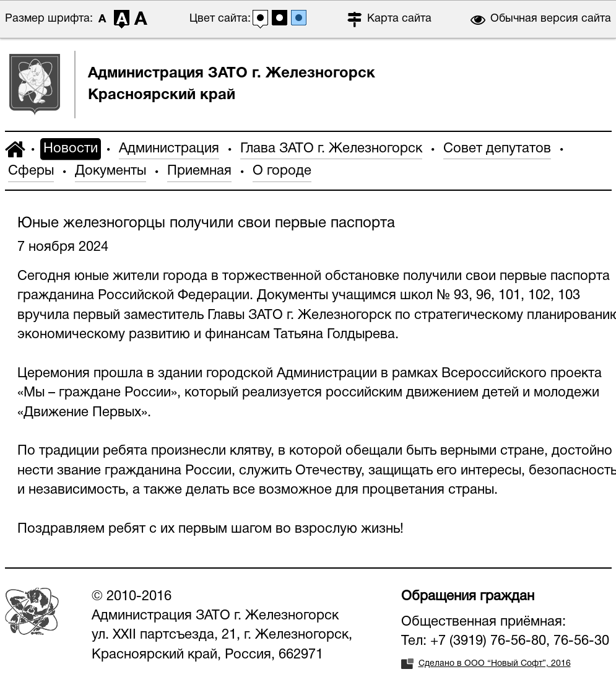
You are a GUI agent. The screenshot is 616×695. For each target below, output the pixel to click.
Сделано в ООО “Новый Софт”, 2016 (495, 664)
